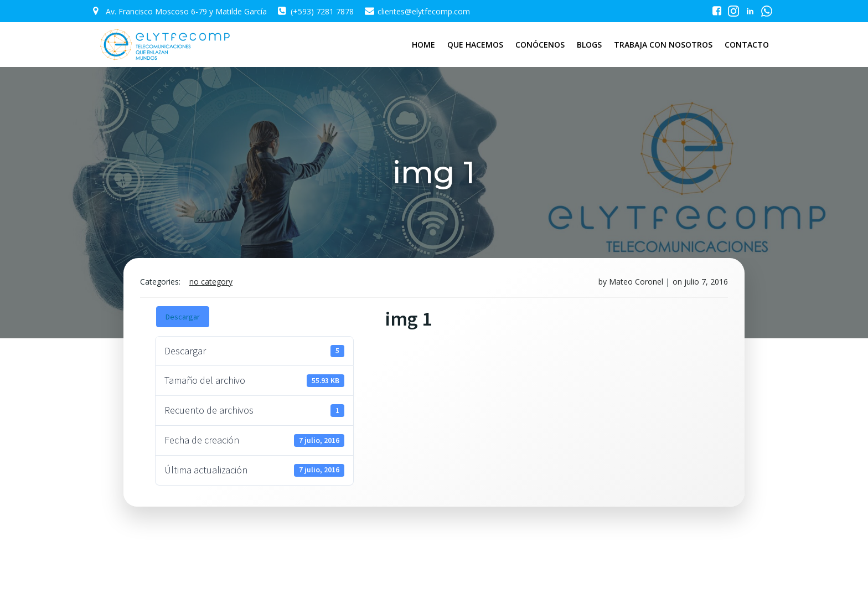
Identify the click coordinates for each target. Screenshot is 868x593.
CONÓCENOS (540, 45)
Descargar (183, 317)
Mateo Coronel (636, 282)
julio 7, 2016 (706, 282)
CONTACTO (747, 45)
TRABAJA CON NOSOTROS (663, 45)
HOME (423, 45)
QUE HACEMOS (475, 45)
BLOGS (589, 45)
